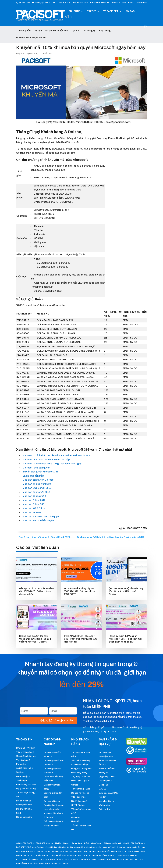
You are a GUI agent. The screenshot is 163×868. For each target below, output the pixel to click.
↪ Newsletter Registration (31, 38)
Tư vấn (38, 31)
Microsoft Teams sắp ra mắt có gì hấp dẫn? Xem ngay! (52, 464)
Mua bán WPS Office (34, 508)
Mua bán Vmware (32, 512)
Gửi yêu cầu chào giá (53, 821)
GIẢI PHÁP (74, 11)
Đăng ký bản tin (51, 825)
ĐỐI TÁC (130, 11)
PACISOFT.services (100, 2)
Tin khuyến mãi (45, 54)
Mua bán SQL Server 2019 (37, 488)
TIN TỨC (92, 11)
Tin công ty (89, 31)
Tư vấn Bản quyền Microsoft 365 (41, 472)
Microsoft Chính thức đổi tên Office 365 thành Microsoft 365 (56, 455)
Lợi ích (75, 31)
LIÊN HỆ (31, 19)
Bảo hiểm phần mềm (33, 476)
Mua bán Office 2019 (34, 500)
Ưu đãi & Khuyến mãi (57, 31)
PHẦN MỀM (22, 11)
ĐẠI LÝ (20, 19)
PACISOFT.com (80, 2)
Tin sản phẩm (24, 31)
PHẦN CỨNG (42, 11)
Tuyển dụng (141, 2)
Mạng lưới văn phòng (26, 789)
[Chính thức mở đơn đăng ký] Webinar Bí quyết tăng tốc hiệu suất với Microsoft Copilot (35, 639)
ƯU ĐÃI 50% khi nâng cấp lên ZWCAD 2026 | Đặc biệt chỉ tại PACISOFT (80, 591)
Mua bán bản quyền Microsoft (39, 480)
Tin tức (58, 843)
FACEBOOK (65, 2)
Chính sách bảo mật (112, 843)
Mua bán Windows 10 (34, 496)
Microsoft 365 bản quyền (36, 468)
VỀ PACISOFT (111, 11)
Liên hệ (126, 843)
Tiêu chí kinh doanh (25, 752)
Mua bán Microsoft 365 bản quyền (41, 516)
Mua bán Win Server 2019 (37, 484)
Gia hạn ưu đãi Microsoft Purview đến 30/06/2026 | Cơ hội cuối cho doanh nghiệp (36, 591)
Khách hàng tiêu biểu (26, 785)
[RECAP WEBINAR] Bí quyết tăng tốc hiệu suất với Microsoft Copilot (126, 591)
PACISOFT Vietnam (26, 748)
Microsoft (33, 54)
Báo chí (67, 843)
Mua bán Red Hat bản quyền (38, 520)
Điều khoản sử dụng (93, 843)
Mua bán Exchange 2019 (36, 492)
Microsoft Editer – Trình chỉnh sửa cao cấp (46, 460)
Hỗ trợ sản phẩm (24, 817)
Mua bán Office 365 (33, 504)
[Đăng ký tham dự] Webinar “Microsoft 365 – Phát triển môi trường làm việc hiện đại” (125, 639)
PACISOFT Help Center (122, 2)
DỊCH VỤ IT (59, 11)
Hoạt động (105, 31)
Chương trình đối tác (26, 756)
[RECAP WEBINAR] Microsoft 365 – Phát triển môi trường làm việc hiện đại (80, 639)
